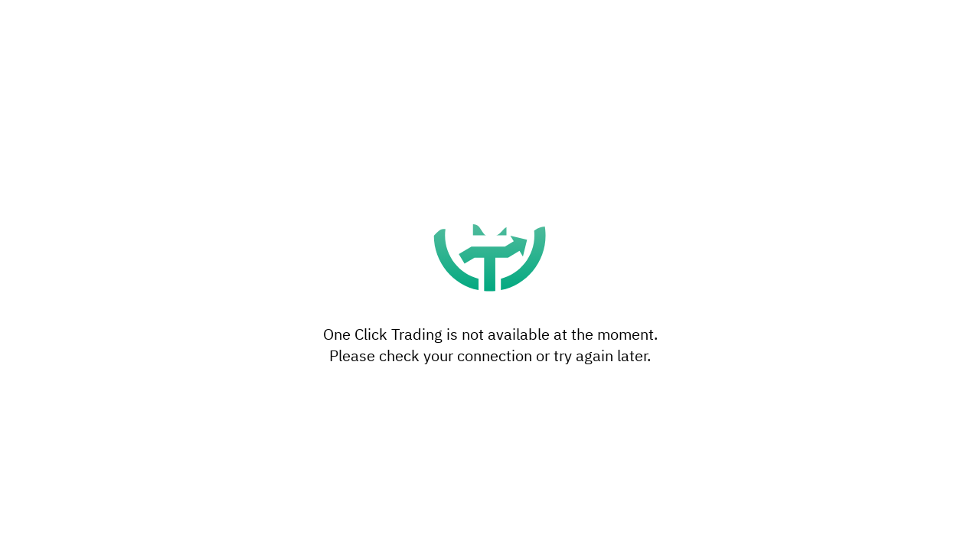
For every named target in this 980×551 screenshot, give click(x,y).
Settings (377, 357)
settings (576, 307)
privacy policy (377, 322)
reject (547, 261)
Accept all (603, 357)
